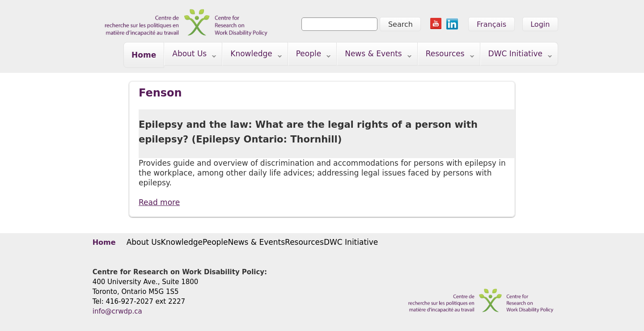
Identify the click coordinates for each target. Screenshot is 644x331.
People (310, 56)
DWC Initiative (517, 56)
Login (540, 24)
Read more (159, 202)
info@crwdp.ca (117, 311)
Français (491, 24)
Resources (446, 56)
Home (144, 55)
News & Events (374, 56)
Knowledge (252, 56)
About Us (190, 56)
